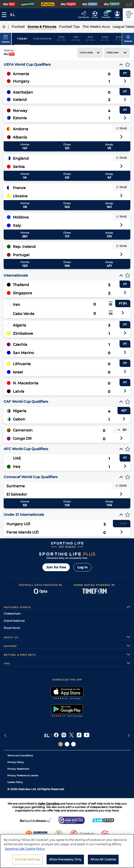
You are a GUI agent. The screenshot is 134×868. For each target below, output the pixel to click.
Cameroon (23, 430)
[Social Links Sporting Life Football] (73, 744)
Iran (17, 305)
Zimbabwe (23, 333)
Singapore (22, 293)
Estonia (20, 118)
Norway (20, 111)
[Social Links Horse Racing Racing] (67, 744)
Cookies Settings (28, 861)
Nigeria (20, 411)
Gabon (19, 419)
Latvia (19, 391)
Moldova (21, 217)
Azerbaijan (23, 92)
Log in (82, 567)
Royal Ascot (12, 628)
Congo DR (22, 438)
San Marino (23, 353)
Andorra (21, 129)
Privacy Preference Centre (23, 776)
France (19, 188)
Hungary (21, 81)
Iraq (17, 467)
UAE (17, 458)
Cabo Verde (24, 314)
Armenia (21, 74)
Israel (18, 372)
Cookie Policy (15, 782)
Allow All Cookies (103, 861)
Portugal (21, 255)
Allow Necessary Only (65, 861)
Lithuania (22, 364)
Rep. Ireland (24, 247)
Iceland (20, 100)
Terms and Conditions (20, 756)
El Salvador (17, 494)
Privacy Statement (18, 769)
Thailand (21, 285)
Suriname (16, 486)
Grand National (14, 621)
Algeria (20, 325)
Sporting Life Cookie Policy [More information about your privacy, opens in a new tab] (25, 850)
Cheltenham (12, 614)
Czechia (20, 345)
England (21, 158)
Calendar (6, 39)
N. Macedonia (26, 383)
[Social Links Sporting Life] (61, 744)
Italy (17, 226)
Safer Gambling (49, 804)
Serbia (19, 167)
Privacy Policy (16, 762)
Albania (20, 137)
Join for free (56, 567)
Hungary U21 (18, 524)
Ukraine (20, 196)
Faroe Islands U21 (22, 532)
